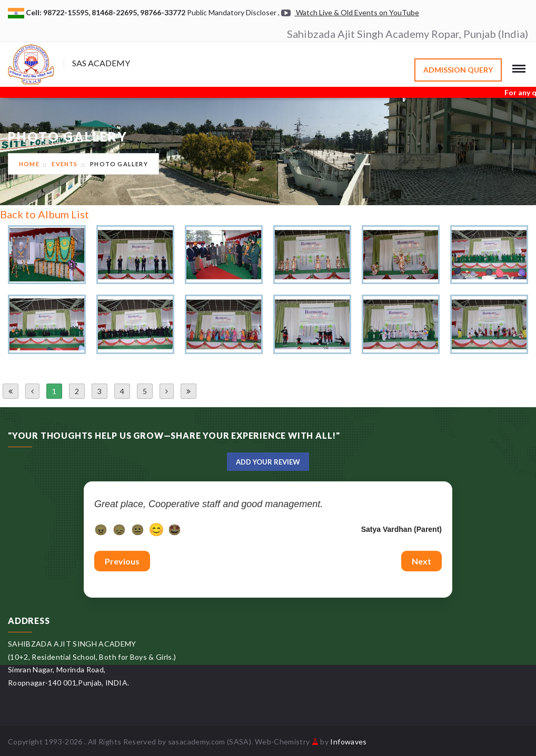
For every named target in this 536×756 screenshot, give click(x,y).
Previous (122, 561)
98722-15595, (67, 12)
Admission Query (458, 70)
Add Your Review (268, 462)
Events (64, 164)
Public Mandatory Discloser (232, 12)
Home (29, 164)
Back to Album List (44, 214)
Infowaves (348, 742)
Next (421, 561)
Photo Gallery (119, 164)
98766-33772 (163, 12)
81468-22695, (116, 12)
